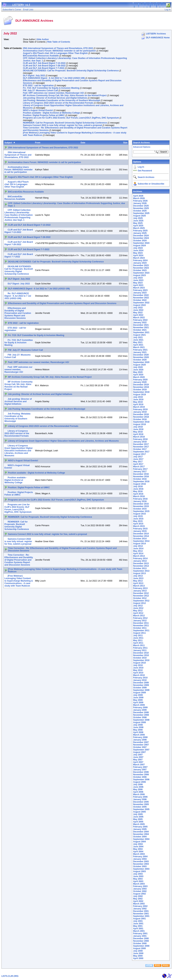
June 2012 (138, 608)
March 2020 (139, 377)
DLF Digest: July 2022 (34, 76)
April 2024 (138, 255)
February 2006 (140, 797)
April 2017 (138, 464)
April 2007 (138, 762)
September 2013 (141, 571)
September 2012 (141, 601)
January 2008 (140, 740)
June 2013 (138, 578)
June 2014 (138, 549)
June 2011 (138, 638)
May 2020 (138, 372)
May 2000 (138, 956)
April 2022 (138, 315)
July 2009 (138, 695)
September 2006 (141, 780)
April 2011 (138, 643)
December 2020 (141, 355)
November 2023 (141, 268)
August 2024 (139, 246)
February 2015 (140, 529)
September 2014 (141, 541)
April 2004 (138, 852)
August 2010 (139, 663)
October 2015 (140, 509)
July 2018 (138, 427)
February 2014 (140, 558)
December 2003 (141, 861)
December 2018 (141, 414)
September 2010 (141, 660)
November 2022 (141, 298)
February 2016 (140, 499)
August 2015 (139, 514)
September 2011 (141, 631)
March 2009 (139, 705)
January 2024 (140, 263)
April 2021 (138, 345)
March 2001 (139, 931)
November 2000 (141, 941)
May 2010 (138, 670)
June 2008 (138, 727)
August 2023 (139, 275)
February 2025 (140, 231)
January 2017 (140, 472)
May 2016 (138, 491)
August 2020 (139, 365)
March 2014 (139, 556)
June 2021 (138, 340)
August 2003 (139, 871)
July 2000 (138, 951)
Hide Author (43, 39)
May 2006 (138, 789)
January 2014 (140, 561)
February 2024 (140, 260)
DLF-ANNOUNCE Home (158, 38)
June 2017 (138, 459)
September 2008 (141, 720)
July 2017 (138, 457)
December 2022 (141, 295)
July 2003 (138, 874)
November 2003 (141, 864)
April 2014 (138, 554)
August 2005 (139, 812)
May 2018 (138, 432)
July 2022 (138, 308)
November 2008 (141, 715)
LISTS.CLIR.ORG (10, 976)
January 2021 (140, 352)
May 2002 (138, 899)
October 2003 (140, 866)
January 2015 (140, 531)
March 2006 (139, 794)
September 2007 (141, 750)
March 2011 (139, 645)
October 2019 (140, 390)
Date (83, 143)
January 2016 (140, 501)
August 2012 (139, 603)
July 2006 (138, 784)
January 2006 (140, 799)
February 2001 (140, 934)
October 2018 (140, 419)
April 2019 (138, 404)
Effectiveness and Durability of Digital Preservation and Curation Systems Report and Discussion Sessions (62, 303)
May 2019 (138, 402)
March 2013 (139, 586)
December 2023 (141, 265)
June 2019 (138, 400)
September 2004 (141, 839)
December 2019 (141, 385)
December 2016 (141, 474)
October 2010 (140, 658)
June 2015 (138, 519)
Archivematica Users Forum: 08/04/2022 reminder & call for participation (59, 51)
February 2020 (140, 380)
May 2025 (138, 223)
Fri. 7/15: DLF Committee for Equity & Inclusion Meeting (51, 88)
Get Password (145, 171)
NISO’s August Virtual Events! (38, 110)
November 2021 (141, 327)
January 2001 (140, 936)
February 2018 (140, 439)
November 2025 (141, 208)
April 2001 (138, 929)
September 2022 (141, 303)
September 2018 (141, 422)
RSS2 (166, 965)
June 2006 (138, 787)
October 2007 (140, 747)
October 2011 (140, 628)
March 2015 (139, 526)
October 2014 (140, 539)
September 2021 (141, 332)
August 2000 (139, 948)
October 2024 (140, 241)
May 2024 (138, 253)
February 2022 (140, 320)
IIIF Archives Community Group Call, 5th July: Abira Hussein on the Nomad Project (65, 95)
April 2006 (138, 792)
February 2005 (140, 827)
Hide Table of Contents (59, 42)
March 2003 (139, 884)
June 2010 (138, 668)
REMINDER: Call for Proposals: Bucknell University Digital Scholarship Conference (65, 123)
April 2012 (138, 613)
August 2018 (139, 424)
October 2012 (140, 598)
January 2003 (140, 889)
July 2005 (138, 814)
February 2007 (140, 767)
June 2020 (138, 370)
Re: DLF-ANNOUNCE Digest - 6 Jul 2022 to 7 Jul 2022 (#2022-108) (18, 296)
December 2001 (141, 911)
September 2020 (141, 362)
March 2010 (139, 675)
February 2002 (140, 906)
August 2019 (139, 395)
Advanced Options (142, 147)
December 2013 (141, 563)
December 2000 (141, 938)
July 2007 (138, 755)
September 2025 (141, 213)
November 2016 (141, 477)
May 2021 (138, 342)
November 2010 (141, 655)
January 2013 (140, 591)
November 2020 (141, 357)
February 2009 (140, 708)
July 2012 (138, 606)
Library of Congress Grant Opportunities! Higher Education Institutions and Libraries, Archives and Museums (63, 441)
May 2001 (138, 926)
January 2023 (140, 293)
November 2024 (141, 238)
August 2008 (139, 722)
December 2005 (141, 802)
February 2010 (140, 678)
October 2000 (140, 943)
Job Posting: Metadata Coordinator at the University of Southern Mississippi (61, 100)
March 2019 (139, 407)
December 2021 (141, 325)
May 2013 (138, 581)
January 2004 (140, 859)
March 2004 (139, 854)
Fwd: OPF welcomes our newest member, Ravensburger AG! (53, 93)
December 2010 (141, 653)
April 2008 (138, 732)
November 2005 (141, 804)
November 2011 (141, 626)
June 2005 (138, 817)
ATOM (149, 965)
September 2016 (141, 481)
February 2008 (140, 737)
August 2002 (139, 894)
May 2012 (138, 611)
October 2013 (140, 568)
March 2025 (139, 228)
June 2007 (138, 757)
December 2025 (141, 206)
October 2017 (140, 449)
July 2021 (138, 337)
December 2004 (141, 832)
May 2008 (138, 730)
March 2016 (139, 496)
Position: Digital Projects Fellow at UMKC (44, 115)
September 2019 (141, 392)
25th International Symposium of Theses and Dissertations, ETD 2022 (58, 48)
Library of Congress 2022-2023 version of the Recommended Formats (58, 103)
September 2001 (141, 916)
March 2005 (139, 824)
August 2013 (139, 573)
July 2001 (138, 921)
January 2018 (140, 442)
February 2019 (140, 409)
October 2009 (140, 688)
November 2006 (141, 775)
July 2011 (138, 635)
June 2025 (138, 221)
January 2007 (140, 770)
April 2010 (138, 673)
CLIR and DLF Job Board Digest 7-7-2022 (44, 68)
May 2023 (138, 283)
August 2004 (139, 842)
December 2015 (141, 504)
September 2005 (141, 809)
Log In (141, 167)
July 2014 (138, 546)
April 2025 (138, 226)
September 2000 (141, 946)
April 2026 (138, 196)
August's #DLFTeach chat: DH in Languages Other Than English (55, 53)
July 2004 (138, 844)
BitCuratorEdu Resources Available (41, 56)
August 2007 (139, 752)
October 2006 (140, 777)
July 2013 (138, 576)
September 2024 (141, 243)
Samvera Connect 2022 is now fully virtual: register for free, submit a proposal (62, 125)
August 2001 (139, 919)
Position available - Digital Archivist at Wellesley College (51, 113)
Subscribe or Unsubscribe (151, 184)
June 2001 (138, 924)
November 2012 (141, 596)
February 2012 (140, 618)
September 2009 (141, 690)
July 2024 (138, 248)
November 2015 (141, 506)
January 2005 (140, 829)
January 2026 (140, 203)
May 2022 (138, 313)
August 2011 (139, 633)
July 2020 (138, 367)
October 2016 (140, 479)
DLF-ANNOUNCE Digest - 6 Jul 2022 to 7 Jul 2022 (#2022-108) (54, 78)
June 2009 (138, 698)
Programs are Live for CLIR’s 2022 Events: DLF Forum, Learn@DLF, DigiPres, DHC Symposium (71, 118)
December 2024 (141, 236)
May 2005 (138, 819)
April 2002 (138, 901)
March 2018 (139, 437)
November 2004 (141, 834)
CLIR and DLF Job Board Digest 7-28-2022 (44, 66)
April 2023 (138, 285)
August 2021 (139, 335)
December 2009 (141, 683)
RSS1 (158, 965)
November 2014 (141, 536)
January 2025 (140, 233)
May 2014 (138, 551)
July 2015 (138, 516)
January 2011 (140, 650)
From (38, 143)
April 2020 (138, 375)
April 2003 (138, 881)
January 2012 (140, 621)
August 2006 (139, 782)
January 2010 (140, 680)
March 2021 (139, 347)
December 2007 (141, 742)
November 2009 (141, 685)
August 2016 (139, 484)
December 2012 (141, 593)
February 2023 (140, 290)
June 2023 (138, 280)
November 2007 (141, 745)
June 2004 (138, 847)
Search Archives (141, 143)
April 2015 (138, 524)
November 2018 (141, 417)
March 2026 (139, 198)
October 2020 (140, 360)
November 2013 (141, 566)
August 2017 (139, 454)
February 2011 (140, 648)
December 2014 (141, 534)
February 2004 (140, 857)
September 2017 (141, 452)
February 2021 (140, 350)
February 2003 (140, 886)
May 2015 (138, 521)
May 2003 (138, 879)
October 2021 (140, 330)
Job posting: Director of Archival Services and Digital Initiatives (55, 98)
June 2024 (138, 250)
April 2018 (138, 434)
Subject (8, 143)
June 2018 (138, 429)
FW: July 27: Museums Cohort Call (40, 90)
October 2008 (140, 717)
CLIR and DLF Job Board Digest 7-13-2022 (44, 63)
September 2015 (141, 511)
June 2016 (138, 489)
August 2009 (139, 693)
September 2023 (141, 273)
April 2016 (138, 494)
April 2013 (138, 583)
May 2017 (138, 462)
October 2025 (140, 211)
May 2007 (138, 760)
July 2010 (138, 665)
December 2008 (141, 712)
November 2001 (141, 914)
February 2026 (140, 201)
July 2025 (138, 218)
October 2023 (140, 270)
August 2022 (139, 305)
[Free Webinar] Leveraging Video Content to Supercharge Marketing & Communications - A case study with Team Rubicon (19, 581)
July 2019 (138, 397)
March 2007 (139, 765)
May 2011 (138, 640)
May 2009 (138, 700)
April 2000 (138, 958)
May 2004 (138, 849)
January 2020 (140, 382)
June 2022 (138, 310)
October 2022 (140, 300)
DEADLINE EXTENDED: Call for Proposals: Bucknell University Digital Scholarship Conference (71, 71)
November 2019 (141, 387)
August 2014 (139, 544)
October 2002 (140, 891)
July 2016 (138, 486)
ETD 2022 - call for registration (38, 86)
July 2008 (138, 725)
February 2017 (140, 469)
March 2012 (139, 616)
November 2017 (141, 447)
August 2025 (139, 216)
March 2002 (139, 904)
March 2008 (139, 735)
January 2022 (140, 323)
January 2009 (140, 710)
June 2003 (138, 876)
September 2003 (141, 869)
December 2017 (141, 444)
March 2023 (139, 288)
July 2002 (138, 896)
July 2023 (138, 278)
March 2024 (139, 258)
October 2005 (140, 807)
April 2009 (138, 703)
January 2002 (140, 909)
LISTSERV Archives (156, 34)
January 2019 (140, 412)
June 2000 (138, 953)
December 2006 (141, 772)
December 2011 (141, 623)
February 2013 (140, 588)
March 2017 (139, 467)
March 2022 (139, 318)
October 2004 (140, 837)
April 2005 (138, 822)
